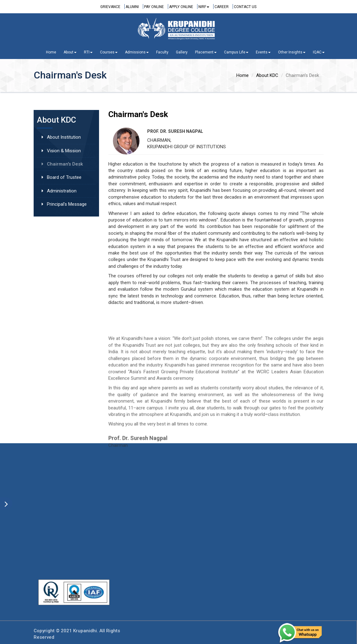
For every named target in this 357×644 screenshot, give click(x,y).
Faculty (162, 52)
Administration (62, 191)
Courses (109, 52)
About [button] (70, 52)
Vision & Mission (64, 151)
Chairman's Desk (65, 164)
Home (51, 52)
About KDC (267, 75)
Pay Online (154, 7)
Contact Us (245, 7)
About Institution (64, 137)
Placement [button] (206, 52)
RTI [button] (88, 52)
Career (222, 7)
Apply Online (181, 7)
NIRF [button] (204, 7)
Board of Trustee (64, 177)
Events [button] (263, 52)
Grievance (110, 7)
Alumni (132, 7)
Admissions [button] (137, 52)
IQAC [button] (319, 52)
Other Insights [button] (292, 52)
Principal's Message (67, 204)
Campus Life (236, 52)
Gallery (182, 52)
